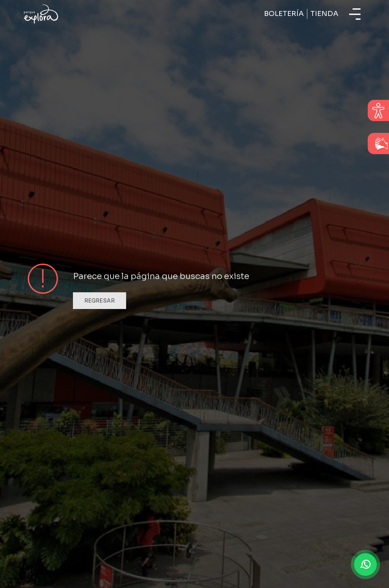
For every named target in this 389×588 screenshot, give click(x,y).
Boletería (284, 14)
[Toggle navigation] (355, 14)
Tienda (324, 14)
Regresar (100, 301)
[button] (365, 564)
